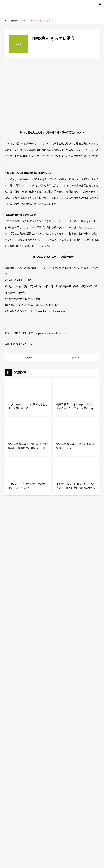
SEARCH (100, 4)
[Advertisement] (52, 729)
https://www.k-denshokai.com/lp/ (47, 311)
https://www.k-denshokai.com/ (52, 333)
